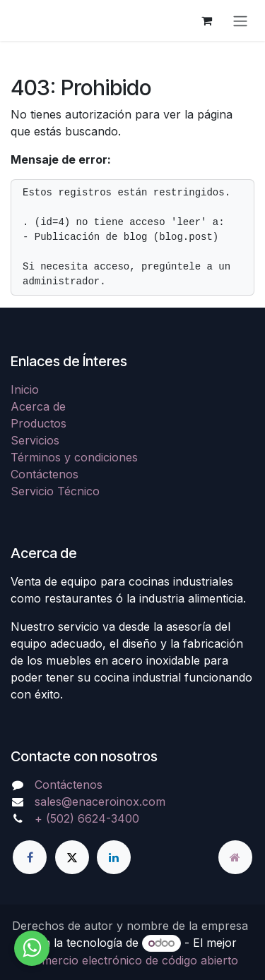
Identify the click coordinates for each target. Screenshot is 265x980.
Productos (39, 423)
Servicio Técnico (55, 491)
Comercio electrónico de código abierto (132, 960)
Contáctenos (45, 474)
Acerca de (38, 406)
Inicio (25, 389)
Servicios (35, 440)
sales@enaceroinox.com (100, 801)
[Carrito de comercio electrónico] (206, 20)
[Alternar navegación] (240, 20)
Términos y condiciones (74, 457)
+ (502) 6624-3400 (87, 818)
